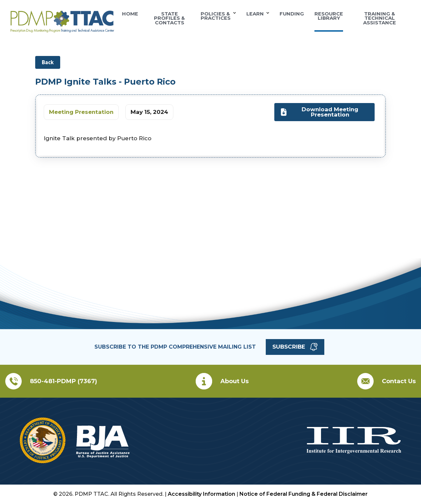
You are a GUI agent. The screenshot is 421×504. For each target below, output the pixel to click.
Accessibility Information (201, 494)
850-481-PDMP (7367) (63, 381)
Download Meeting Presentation (320, 112)
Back (48, 62)
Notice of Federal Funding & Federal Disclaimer (304, 494)
